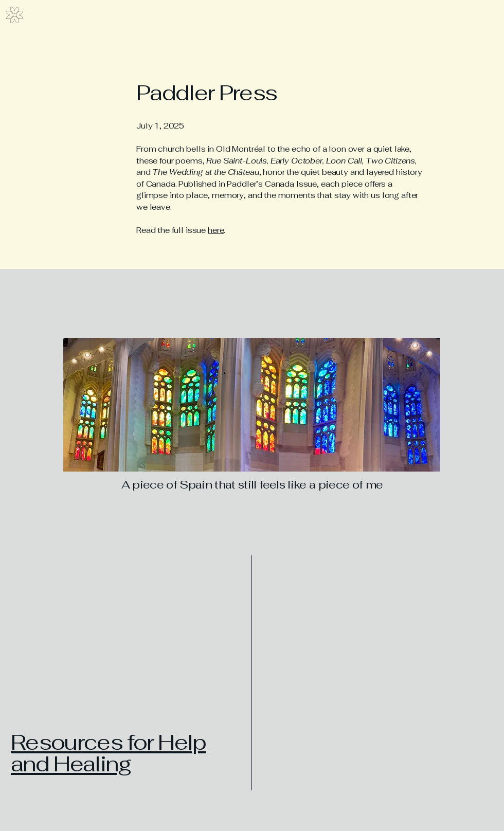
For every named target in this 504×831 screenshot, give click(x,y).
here (216, 230)
